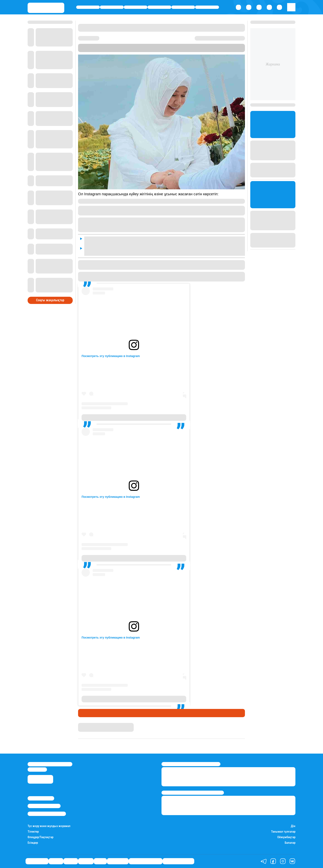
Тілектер (33, 832)
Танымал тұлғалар (283, 832)
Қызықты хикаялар (146, 861)
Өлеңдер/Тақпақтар (40, 837)
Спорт (183, 7)
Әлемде (159, 7)
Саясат (136, 7)
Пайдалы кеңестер (178, 861)
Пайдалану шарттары (47, 814)
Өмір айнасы (88, 7)
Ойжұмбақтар (286, 837)
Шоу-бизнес (207, 7)
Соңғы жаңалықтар (50, 300)
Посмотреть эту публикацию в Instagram (111, 356)
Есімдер (33, 843)
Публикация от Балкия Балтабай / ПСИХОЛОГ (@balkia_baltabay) (134, 418)
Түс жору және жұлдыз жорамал (49, 826)
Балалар (290, 843)
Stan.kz (225, 46)
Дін (293, 826)
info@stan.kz (37, 769)
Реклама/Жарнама (44, 806)
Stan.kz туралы (41, 798)
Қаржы (112, 7)
